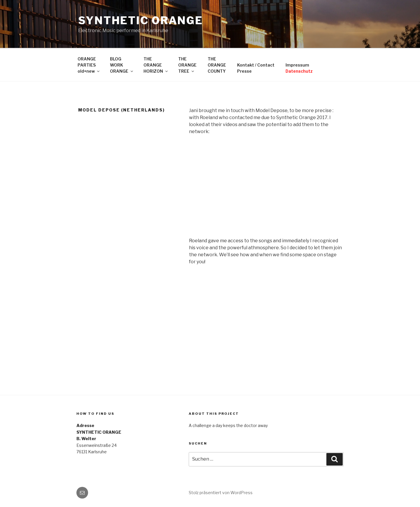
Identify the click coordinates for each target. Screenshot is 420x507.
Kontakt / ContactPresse (256, 68)
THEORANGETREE (187, 65)
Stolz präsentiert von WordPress (221, 493)
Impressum (299, 68)
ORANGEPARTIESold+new (89, 65)
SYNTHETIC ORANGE (141, 20)
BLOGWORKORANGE (122, 65)
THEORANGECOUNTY (217, 65)
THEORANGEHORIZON (156, 65)
